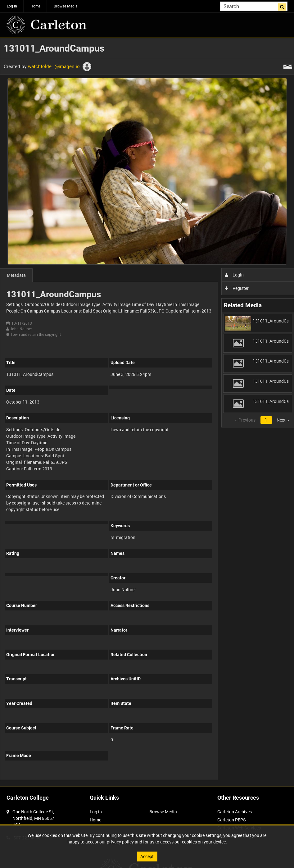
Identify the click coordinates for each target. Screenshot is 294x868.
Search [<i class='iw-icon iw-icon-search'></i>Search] (284, 6)
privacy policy (120, 842)
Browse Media (66, 6)
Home (35, 6)
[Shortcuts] (288, 66)
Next (283, 420)
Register (237, 288)
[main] (147, 412)
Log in (12, 6)
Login (234, 275)
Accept (147, 856)
